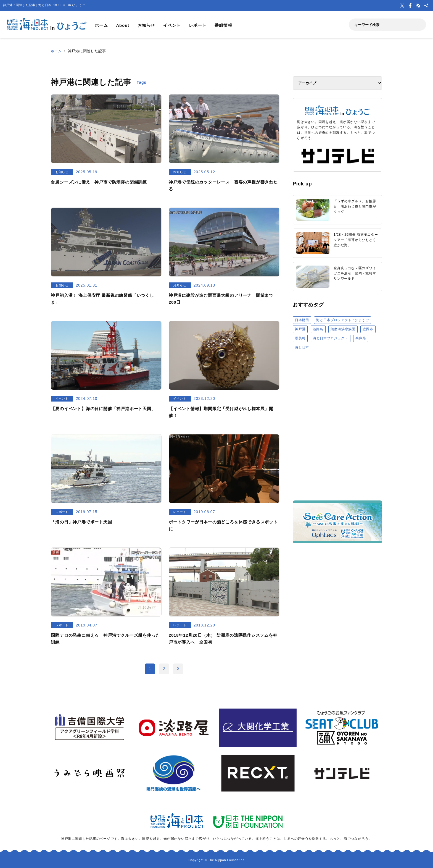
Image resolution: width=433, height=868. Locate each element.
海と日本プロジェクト (331, 338)
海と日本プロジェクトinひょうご (342, 320)
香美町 (300, 338)
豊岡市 (368, 329)
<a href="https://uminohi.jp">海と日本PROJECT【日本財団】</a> (337, 425)
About (122, 25)
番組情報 (223, 25)
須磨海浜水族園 (343, 329)
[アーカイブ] (337, 83)
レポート (198, 25)
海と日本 (302, 347)
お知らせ (146, 25)
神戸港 (300, 329)
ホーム (101, 25)
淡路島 (318, 329)
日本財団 (302, 320)
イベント (172, 25)
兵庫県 (361, 338)
